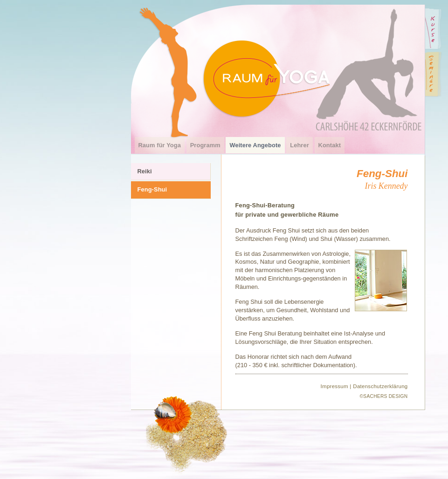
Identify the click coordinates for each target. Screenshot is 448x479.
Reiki (145, 171)
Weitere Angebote (255, 145)
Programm (205, 145)
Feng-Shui (152, 189)
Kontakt (330, 145)
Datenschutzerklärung (380, 386)
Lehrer (300, 145)
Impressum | (336, 386)
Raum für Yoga (160, 145)
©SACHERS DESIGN (384, 396)
